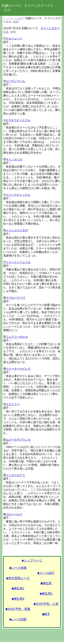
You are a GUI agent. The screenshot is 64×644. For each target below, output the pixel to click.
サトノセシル (14, 159)
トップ (6, 19)
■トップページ (32, 560)
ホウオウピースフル (18, 120)
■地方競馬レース (18, 578)
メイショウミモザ (17, 230)
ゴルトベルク (14, 514)
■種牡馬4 (18, 599)
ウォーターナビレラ (18, 369)
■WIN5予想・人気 (46, 604)
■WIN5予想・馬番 (18, 609)
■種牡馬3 (46, 594)
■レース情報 (18, 568)
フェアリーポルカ (17, 337)
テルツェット (14, 38)
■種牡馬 (46, 583)
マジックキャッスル (18, 195)
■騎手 (46, 614)
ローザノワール (16, 81)
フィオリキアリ (16, 475)
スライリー (13, 404)
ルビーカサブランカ (18, 440)
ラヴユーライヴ (16, 298)
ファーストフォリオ (18, 262)
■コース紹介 (46, 573)
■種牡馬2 (18, 588)
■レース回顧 (18, 619)
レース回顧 (17, 19)
